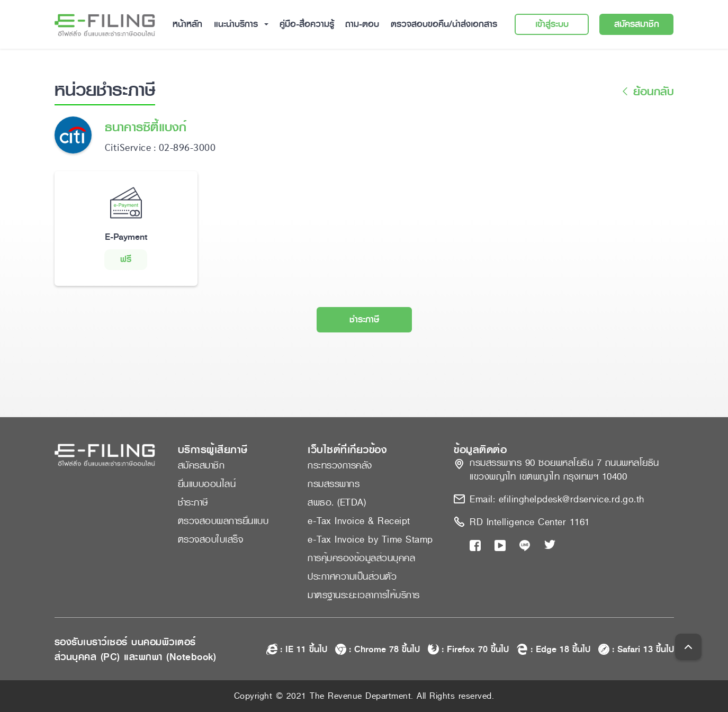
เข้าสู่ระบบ (552, 24)
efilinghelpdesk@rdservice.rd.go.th (572, 499)
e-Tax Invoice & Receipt (359, 521)
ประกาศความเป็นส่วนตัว (352, 576)
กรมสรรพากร (334, 484)
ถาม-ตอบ (362, 24)
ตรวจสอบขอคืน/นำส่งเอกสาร (444, 24)
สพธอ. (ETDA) (337, 502)
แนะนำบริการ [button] (237, 24)
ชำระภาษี (364, 319)
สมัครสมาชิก (637, 24)
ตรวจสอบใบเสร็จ (211, 539)
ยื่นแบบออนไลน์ (207, 484)
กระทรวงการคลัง (340, 465)
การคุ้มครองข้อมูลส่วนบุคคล (361, 558)
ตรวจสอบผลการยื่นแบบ (223, 521)
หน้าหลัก (187, 24)
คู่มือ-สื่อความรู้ (307, 24)
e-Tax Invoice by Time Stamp (370, 539)
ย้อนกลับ (646, 92)
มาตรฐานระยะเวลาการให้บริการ (364, 595)
